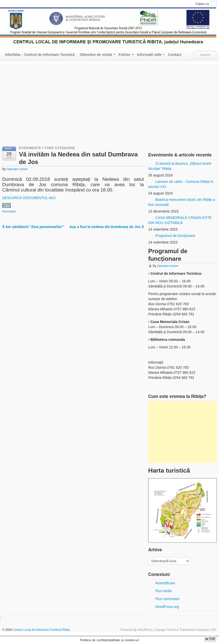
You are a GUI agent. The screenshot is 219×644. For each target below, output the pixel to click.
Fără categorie (60, 148)
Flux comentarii (167, 599)
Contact (175, 55)
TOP (210, 639)
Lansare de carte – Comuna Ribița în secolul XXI (181, 184)
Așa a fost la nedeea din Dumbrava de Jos (107, 227)
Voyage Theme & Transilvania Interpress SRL (186, 630)
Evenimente (30, 148)
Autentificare (165, 583)
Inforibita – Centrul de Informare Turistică (40, 55)
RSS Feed (214, 3)
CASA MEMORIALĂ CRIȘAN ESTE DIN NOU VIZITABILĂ (180, 220)
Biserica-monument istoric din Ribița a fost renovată (182, 202)
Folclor (124, 55)
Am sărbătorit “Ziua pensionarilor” (33, 227)
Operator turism (17, 169)
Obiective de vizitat (96, 55)
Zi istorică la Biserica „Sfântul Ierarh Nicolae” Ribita (180, 166)
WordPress (145, 630)
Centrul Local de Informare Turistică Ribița (41, 630)
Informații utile (149, 55)
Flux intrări (164, 591)
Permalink (9, 212)
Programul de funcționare (175, 236)
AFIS (6, 205)
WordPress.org (167, 607)
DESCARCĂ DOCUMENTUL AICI (29, 198)
